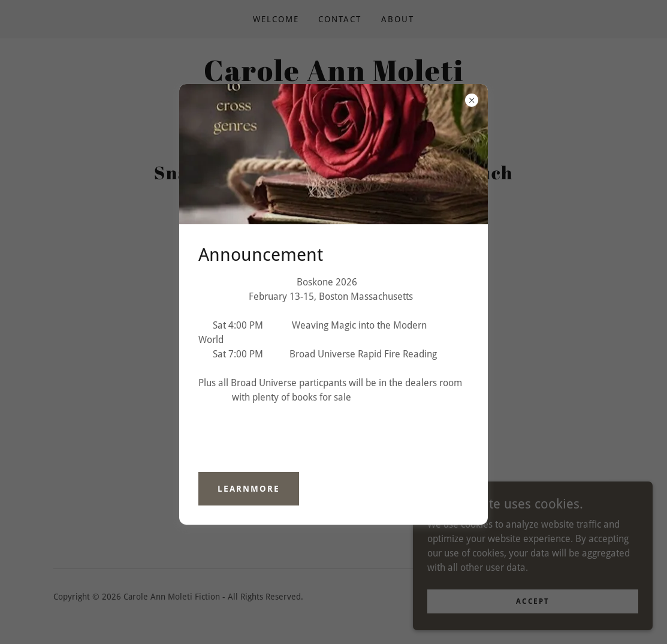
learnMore (249, 489)
